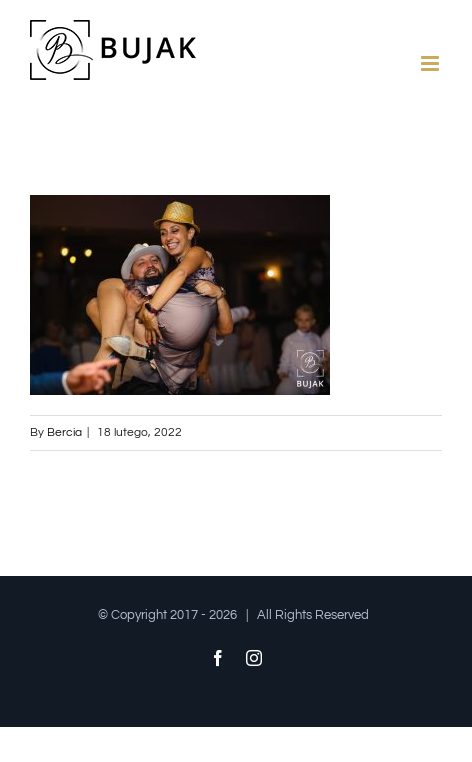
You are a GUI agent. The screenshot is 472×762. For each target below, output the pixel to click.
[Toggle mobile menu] (431, 63)
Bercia (64, 432)
